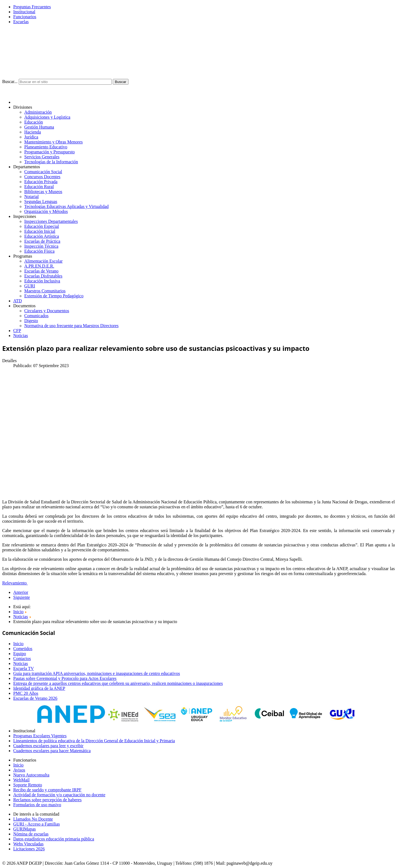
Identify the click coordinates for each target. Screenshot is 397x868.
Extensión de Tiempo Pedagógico (54, 296)
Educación (34, 122)
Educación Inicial (40, 231)
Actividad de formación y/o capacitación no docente (59, 795)
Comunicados (36, 316)
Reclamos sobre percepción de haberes (47, 800)
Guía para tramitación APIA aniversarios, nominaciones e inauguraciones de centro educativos (97, 673)
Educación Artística (42, 236)
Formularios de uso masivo (37, 805)
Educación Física (39, 251)
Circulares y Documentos (47, 311)
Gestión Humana (39, 127)
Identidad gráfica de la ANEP (39, 688)
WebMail (21, 780)
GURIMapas (25, 829)
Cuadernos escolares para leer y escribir (48, 746)
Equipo (20, 654)
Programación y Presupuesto (49, 152)
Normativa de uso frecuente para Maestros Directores (71, 326)
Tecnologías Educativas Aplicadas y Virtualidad (66, 206)
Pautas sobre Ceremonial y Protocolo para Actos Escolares (65, 678)
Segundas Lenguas (41, 201)
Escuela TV (24, 668)
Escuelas (21, 22)
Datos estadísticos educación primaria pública (54, 839)
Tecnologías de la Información (51, 162)
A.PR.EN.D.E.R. (39, 266)
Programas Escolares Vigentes (40, 736)
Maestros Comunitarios (45, 291)
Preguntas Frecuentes (32, 7)
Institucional (24, 12)
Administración (38, 112)
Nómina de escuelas (31, 834)
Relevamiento (15, 583)
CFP (17, 331)
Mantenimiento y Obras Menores (53, 142)
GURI (30, 286)
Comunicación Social (43, 172)
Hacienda (33, 132)
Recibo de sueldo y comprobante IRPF (47, 790)
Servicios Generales (42, 157)
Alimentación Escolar (43, 261)
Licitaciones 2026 (29, 849)
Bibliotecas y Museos (43, 192)
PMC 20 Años (26, 693)
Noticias (21, 336)
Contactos (22, 659)
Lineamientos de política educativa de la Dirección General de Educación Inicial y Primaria (94, 741)
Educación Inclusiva (42, 281)
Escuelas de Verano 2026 (35, 698)
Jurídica (31, 137)
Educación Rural (39, 187)
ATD (18, 301)
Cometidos (23, 649)
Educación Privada (41, 182)
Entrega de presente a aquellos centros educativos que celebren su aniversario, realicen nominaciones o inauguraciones (118, 683)
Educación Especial (42, 226)
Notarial (31, 197)
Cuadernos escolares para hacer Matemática (52, 751)
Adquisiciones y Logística (47, 117)
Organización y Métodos (46, 211)
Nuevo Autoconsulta (31, 775)
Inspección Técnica (41, 246)
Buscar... (10, 82)
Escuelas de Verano (41, 271)
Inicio (18, 644)
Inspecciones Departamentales (51, 221)
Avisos (19, 770)
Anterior (21, 592)
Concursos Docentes (42, 177)
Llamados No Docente (33, 819)
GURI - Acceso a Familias (37, 824)
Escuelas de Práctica (42, 241)
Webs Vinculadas (28, 844)
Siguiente (22, 597)
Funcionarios (25, 17)
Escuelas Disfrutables (43, 276)
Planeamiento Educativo (46, 147)
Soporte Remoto (28, 785)
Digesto (31, 321)
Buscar (121, 82)
